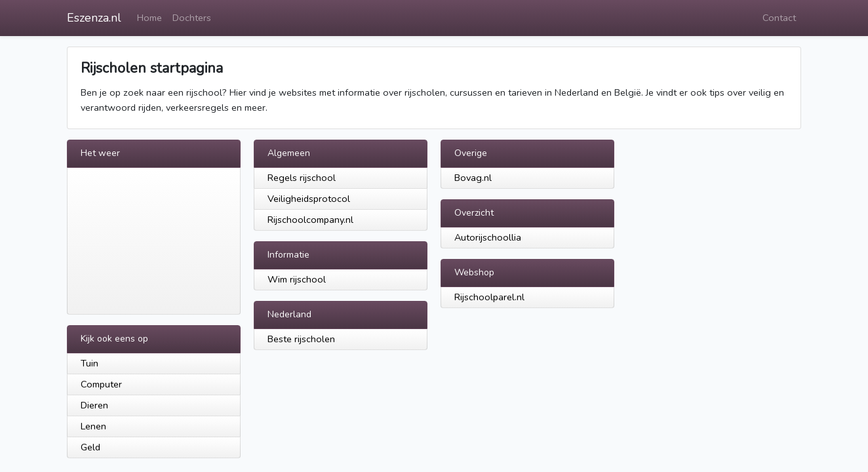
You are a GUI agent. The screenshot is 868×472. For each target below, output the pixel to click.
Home (149, 18)
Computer (101, 384)
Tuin (89, 363)
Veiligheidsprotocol (309, 199)
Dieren (94, 405)
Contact (779, 18)
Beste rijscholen (301, 339)
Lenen (93, 426)
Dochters (192, 18)
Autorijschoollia (488, 237)
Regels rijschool (302, 178)
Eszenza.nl (94, 18)
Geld (90, 447)
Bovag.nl (473, 178)
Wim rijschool (297, 279)
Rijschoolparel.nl (489, 297)
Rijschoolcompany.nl (310, 220)
